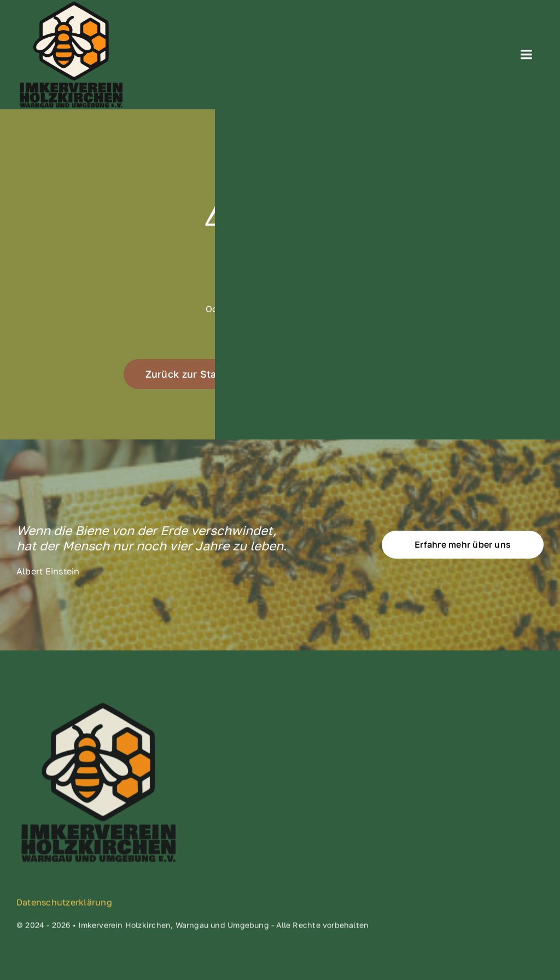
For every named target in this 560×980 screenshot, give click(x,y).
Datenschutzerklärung (64, 905)
